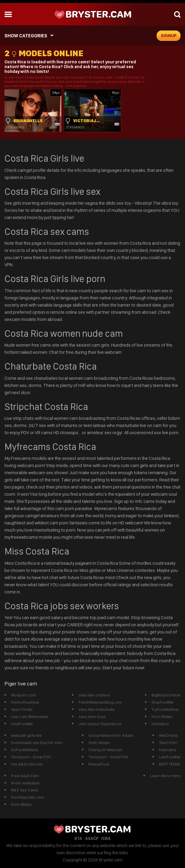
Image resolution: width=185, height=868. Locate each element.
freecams (168, 750)
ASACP (92, 838)
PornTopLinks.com (27, 797)
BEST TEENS (170, 764)
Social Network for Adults (111, 735)
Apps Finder (22, 709)
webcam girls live (26, 735)
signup (169, 36)
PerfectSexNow (25, 702)
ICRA (106, 838)
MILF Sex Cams (25, 790)
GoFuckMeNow (25, 750)
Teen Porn (168, 743)
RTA (78, 838)
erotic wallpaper (26, 783)
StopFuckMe (163, 702)
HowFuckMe (22, 724)
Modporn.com (24, 695)
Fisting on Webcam (106, 750)
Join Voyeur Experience (100, 724)
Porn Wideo (162, 717)
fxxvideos (160, 724)
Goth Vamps (99, 743)
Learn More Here (165, 776)
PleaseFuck (99, 764)
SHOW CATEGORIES (26, 36)
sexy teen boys (92, 717)
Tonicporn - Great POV (31, 757)
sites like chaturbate (97, 709)
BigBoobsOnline (166, 695)
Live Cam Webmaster (30, 717)
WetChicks (168, 735)
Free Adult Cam (25, 776)
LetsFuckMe (170, 757)
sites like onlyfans (94, 695)
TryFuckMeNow (165, 709)
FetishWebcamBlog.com (100, 702)
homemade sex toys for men (37, 743)
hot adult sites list (27, 764)
